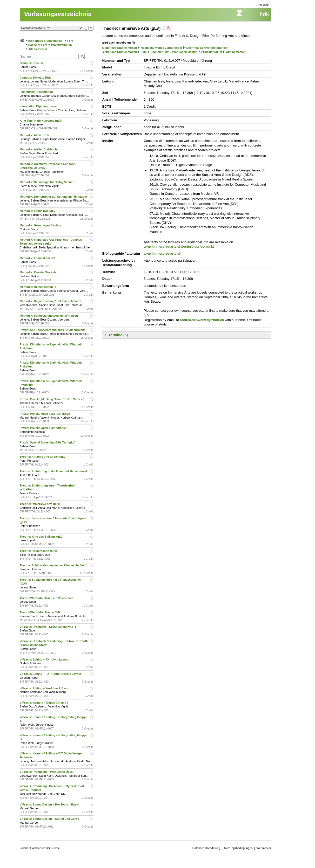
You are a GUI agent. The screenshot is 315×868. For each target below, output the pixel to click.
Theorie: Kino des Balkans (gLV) (42, 537)
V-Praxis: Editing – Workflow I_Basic (45, 688)
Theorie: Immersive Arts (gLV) (40, 504)
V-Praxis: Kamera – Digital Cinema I (44, 703)
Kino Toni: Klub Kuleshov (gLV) (41, 121)
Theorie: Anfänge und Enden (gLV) (43, 457)
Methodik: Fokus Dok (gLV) (39, 211)
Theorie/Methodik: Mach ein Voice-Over (47, 598)
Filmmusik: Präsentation (37, 92)
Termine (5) (118, 335)
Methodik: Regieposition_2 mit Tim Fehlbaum (51, 301)
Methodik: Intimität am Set (38, 258)
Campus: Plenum (32, 63)
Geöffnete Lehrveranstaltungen (207, 48)
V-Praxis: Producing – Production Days (47, 772)
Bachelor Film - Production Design (174, 52)
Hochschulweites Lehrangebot (162, 48)
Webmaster (264, 848)
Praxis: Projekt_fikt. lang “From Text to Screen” (52, 399)
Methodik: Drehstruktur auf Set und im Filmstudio (54, 197)
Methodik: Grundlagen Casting (41, 225)
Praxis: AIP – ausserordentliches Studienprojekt (53, 330)
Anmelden (263, 5)
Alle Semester (38, 49)
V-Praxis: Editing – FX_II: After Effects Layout (51, 674)
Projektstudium (62, 45)
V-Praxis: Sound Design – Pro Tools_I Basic (50, 804)
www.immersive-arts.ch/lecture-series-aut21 (179, 246)
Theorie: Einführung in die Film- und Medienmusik (54, 471)
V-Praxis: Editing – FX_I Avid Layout (45, 659)
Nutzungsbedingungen (238, 848)
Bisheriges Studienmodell (46, 41)
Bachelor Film (38, 45)
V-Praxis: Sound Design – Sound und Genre (50, 819)
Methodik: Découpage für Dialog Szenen (47, 182)
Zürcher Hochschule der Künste (40, 848)
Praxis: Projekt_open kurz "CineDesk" (46, 414)
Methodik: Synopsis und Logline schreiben (49, 316)
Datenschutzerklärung (206, 848)
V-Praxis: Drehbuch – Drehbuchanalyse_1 (48, 627)
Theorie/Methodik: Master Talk (41, 612)
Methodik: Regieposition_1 (38, 287)
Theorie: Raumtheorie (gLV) (39, 551)
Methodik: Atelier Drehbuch (39, 149)
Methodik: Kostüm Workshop (40, 272)
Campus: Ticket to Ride (36, 78)
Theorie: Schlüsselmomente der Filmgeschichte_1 (54, 565)
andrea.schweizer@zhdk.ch (202, 320)
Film (70, 41)
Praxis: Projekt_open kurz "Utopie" (44, 428)
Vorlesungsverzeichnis (58, 14)
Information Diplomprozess (39, 106)
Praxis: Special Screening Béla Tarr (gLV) (48, 442)
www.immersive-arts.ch (162, 254)
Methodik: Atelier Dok (35, 135)
